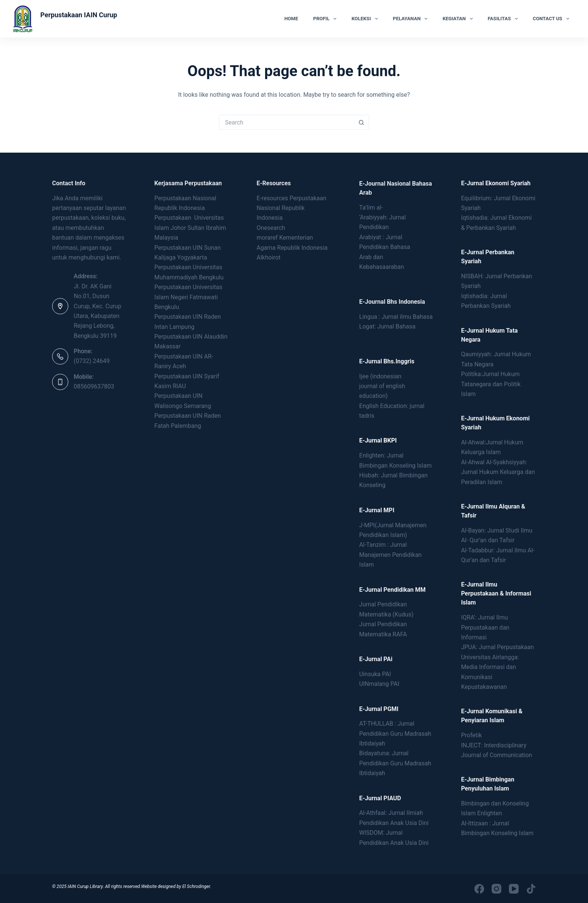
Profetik (471, 735)
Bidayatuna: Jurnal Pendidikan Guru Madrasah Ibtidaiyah (395, 763)
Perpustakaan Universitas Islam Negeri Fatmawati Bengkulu (188, 297)
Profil (326, 19)
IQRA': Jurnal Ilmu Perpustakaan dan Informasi (485, 627)
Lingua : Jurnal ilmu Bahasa (396, 317)
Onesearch (271, 228)
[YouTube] (514, 889)
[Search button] (361, 122)
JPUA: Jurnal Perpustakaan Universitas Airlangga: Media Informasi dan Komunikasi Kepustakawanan (497, 667)
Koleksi (366, 19)
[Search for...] (286, 122)
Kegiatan (459, 19)
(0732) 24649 (92, 361)
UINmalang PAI (379, 684)
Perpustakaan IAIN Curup (79, 15)
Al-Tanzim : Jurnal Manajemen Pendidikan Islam (391, 555)
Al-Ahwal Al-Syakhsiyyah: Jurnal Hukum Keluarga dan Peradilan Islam (498, 472)
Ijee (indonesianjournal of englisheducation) (382, 386)
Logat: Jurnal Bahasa (387, 326)
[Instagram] (496, 889)
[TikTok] (531, 889)
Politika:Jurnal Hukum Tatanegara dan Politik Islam (491, 384)
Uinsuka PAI (375, 674)
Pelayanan (412, 19)
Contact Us (553, 19)
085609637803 (94, 386)
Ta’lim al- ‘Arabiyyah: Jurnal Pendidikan (382, 217)
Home (291, 19)
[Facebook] (479, 889)
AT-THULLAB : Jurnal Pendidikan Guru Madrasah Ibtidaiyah (395, 733)
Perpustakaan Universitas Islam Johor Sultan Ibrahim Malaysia (190, 228)
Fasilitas (504, 19)
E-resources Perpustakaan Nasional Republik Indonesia (291, 208)
